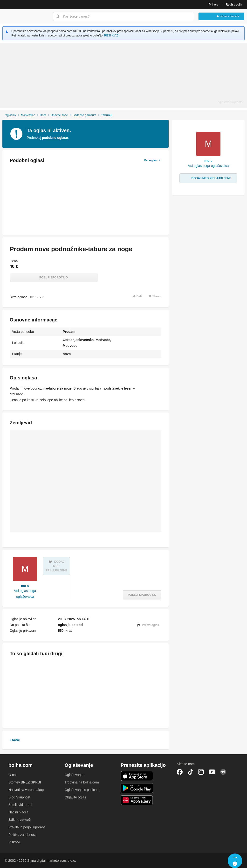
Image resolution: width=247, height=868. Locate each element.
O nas (13, 775)
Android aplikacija (137, 788)
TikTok (190, 772)
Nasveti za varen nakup (26, 790)
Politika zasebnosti (22, 835)
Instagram (201, 772)
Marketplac (28, 115)
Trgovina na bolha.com (82, 782)
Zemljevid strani (20, 805)
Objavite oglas (75, 797)
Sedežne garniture (84, 115)
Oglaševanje (74, 775)
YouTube (212, 772)
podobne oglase (55, 138)
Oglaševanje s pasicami (82, 790)
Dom (43, 115)
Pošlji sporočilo (54, 277)
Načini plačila (18, 812)
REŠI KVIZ (111, 36)
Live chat (235, 861)
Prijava (214, 5)
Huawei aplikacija (137, 800)
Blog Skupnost (19, 797)
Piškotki (14, 842)
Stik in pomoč (20, 820)
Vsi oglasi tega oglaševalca (25, 594)
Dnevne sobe (59, 115)
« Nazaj (15, 740)
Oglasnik (10, 115)
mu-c (25, 586)
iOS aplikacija (137, 776)
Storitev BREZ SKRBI (25, 782)
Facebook (180, 772)
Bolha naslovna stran (25, 16)
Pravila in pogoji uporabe (27, 827)
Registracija (234, 5)
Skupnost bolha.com (223, 772)
